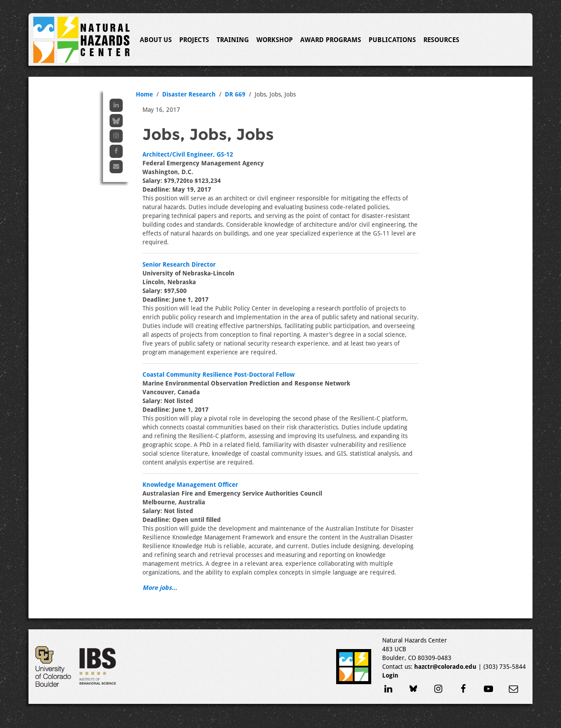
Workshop (275, 40)
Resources (441, 40)
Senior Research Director (179, 264)
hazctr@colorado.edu (445, 667)
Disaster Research (189, 94)
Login (390, 675)
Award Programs (331, 40)
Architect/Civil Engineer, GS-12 (188, 154)
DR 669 (235, 94)
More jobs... (160, 588)
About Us (156, 40)
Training (233, 40)
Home (144, 94)
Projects (194, 40)
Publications (392, 40)
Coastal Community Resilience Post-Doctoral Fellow (218, 375)
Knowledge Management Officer (190, 485)
